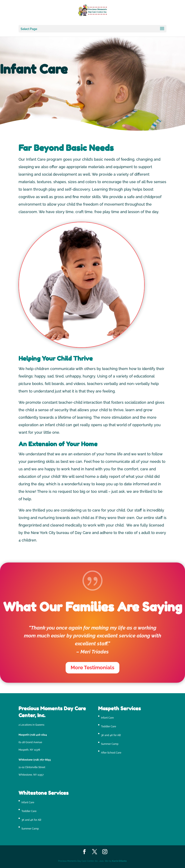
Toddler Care (109, 726)
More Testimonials (92, 667)
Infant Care (107, 718)
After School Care (111, 753)
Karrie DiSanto (119, 861)
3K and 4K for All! (111, 735)
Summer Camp (110, 744)
